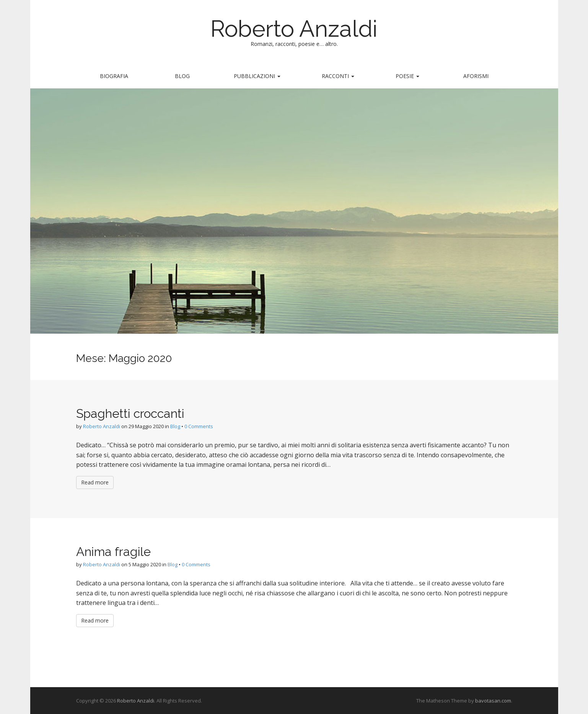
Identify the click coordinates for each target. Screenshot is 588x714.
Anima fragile (113, 552)
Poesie (407, 76)
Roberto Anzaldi (294, 29)
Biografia (114, 76)
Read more (95, 482)
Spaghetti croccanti (130, 413)
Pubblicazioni (257, 76)
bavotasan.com (493, 701)
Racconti (338, 76)
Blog (182, 76)
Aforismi (476, 76)
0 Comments (199, 426)
